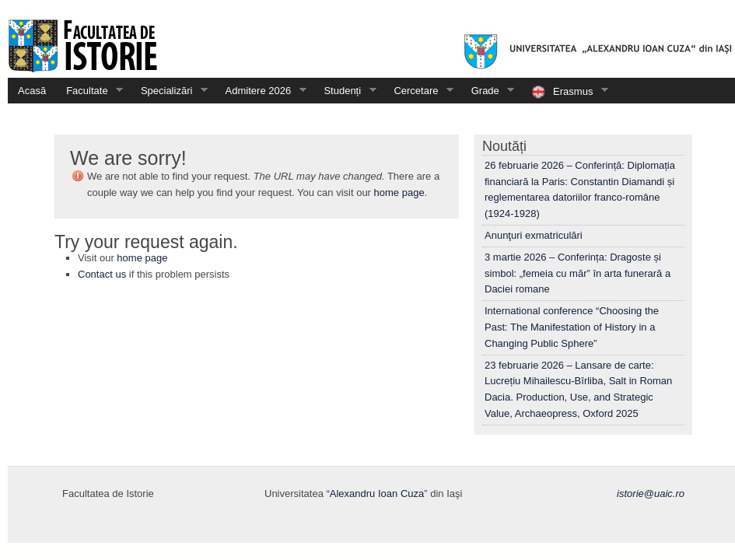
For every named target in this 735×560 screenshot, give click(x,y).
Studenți (345, 91)
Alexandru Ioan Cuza (377, 493)
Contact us (102, 274)
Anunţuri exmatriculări (534, 235)
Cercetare (418, 91)
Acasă (32, 91)
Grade (488, 91)
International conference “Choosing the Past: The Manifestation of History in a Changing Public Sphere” (572, 327)
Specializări (169, 91)
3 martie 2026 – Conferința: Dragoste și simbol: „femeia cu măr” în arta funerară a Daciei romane (577, 273)
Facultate (89, 91)
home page (399, 192)
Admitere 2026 (261, 91)
